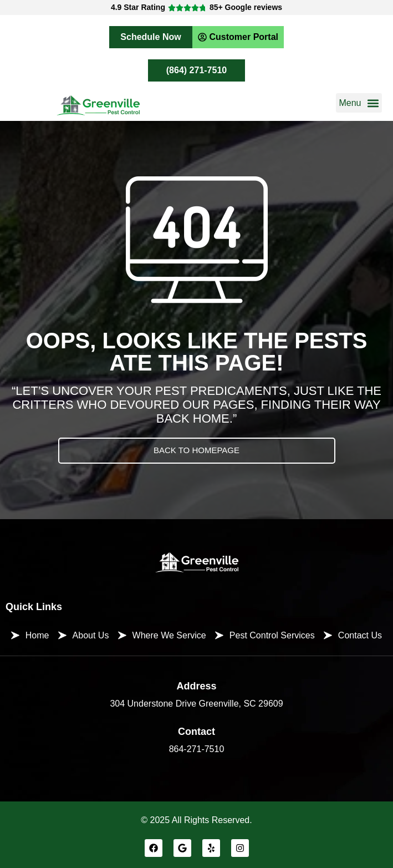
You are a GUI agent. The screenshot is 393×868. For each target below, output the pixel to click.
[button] (359, 103)
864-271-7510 (197, 749)
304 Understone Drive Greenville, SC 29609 (196, 704)
